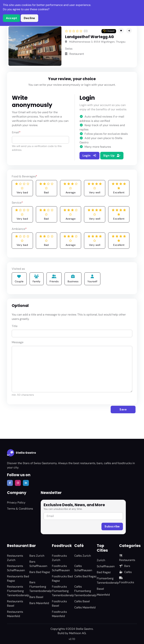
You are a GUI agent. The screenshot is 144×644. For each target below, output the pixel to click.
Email (16, 132)
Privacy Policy (16, 502)
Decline (29, 18)
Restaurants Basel (15, 603)
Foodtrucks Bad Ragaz (62, 579)
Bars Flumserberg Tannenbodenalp (40, 587)
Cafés (125, 572)
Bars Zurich (37, 556)
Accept (11, 18)
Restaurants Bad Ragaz (18, 579)
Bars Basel (36, 597)
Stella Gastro (22, 453)
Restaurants (127, 558)
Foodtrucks (127, 580)
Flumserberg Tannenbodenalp (108, 580)
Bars (125, 566)
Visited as (18, 269)
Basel (100, 589)
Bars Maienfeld (39, 603)
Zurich (101, 560)
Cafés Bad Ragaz (85, 576)
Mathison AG (77, 633)
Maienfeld (103, 595)
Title (15, 326)
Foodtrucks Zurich (59, 558)
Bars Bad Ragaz (40, 572)
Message (18, 342)
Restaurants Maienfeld (15, 614)
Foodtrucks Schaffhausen (61, 568)
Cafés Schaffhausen (83, 568)
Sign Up (112, 156)
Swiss (69, 49)
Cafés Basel (82, 601)
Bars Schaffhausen (38, 564)
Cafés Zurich (83, 556)
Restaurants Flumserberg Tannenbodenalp (18, 591)
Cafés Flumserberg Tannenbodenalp (85, 591)
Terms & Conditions (20, 509)
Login (89, 156)
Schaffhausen (106, 566)
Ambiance (19, 229)
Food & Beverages (24, 176)
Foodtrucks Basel (59, 603)
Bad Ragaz (104, 572)
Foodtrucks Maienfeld (59, 614)
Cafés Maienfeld (85, 607)
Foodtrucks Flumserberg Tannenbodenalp (63, 591)
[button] (129, 31)
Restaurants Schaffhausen (16, 568)
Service (17, 203)
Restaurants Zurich (15, 558)
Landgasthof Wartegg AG (89, 37)
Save (123, 409)
